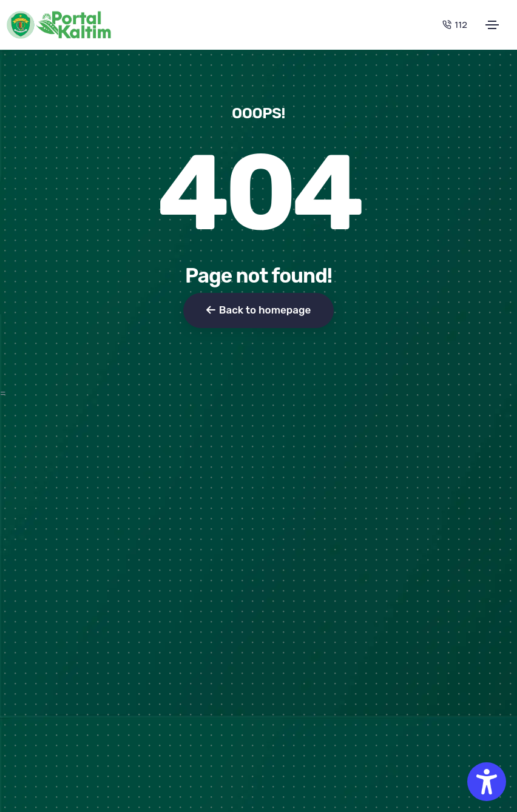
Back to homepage (258, 310)
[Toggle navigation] (492, 25)
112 (455, 25)
